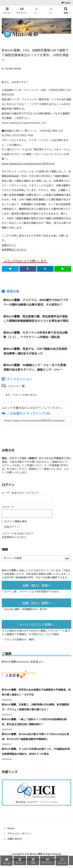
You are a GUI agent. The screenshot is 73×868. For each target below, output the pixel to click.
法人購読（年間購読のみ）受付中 (28, 609)
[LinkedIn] (45, 269)
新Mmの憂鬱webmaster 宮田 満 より (23, 662)
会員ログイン (9, 245)
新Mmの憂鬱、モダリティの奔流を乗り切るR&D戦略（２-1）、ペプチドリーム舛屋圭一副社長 (35, 335)
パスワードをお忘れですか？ (18, 533)
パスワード (8, 507)
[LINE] (63, 269)
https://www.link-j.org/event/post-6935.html (28, 163)
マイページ (25, 591)
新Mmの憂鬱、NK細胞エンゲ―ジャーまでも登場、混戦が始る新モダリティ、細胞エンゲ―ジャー (36, 367)
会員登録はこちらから (14, 249)
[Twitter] (10, 269)
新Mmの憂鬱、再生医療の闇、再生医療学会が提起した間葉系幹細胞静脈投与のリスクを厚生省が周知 (36, 319)
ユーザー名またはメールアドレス (20, 493)
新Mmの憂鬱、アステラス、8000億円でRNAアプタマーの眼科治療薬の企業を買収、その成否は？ (36, 302)
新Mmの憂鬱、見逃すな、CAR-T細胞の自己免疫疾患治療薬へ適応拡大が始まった (35, 351)
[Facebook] (28, 269)
